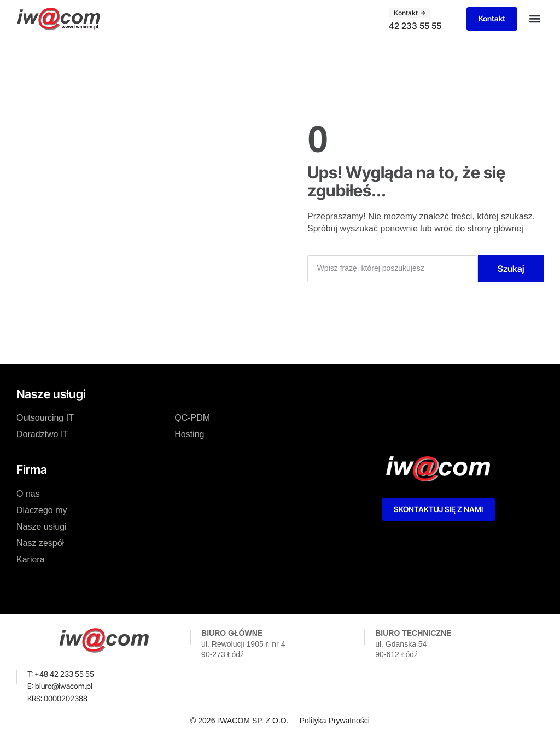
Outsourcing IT (45, 418)
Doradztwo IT (42, 434)
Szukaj (511, 269)
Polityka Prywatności (335, 721)
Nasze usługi (42, 527)
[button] (535, 19)
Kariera (31, 559)
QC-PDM (192, 418)
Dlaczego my (42, 510)
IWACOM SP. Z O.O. (253, 721)
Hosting (189, 434)
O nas (28, 494)
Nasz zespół (40, 543)
